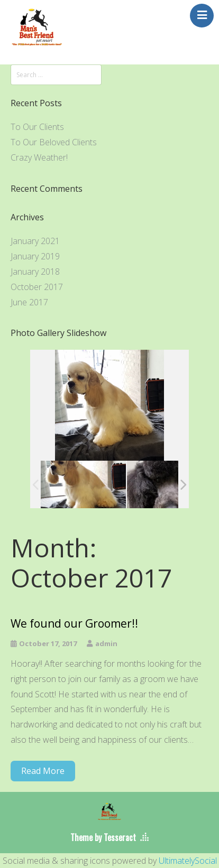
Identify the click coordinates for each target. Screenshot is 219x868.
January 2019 (35, 256)
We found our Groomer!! (74, 624)
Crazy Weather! (39, 157)
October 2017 (37, 287)
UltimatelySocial (188, 861)
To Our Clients (37, 127)
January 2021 (35, 241)
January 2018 (35, 272)
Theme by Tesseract (103, 837)
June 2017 (29, 302)
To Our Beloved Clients (54, 142)
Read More (43, 771)
